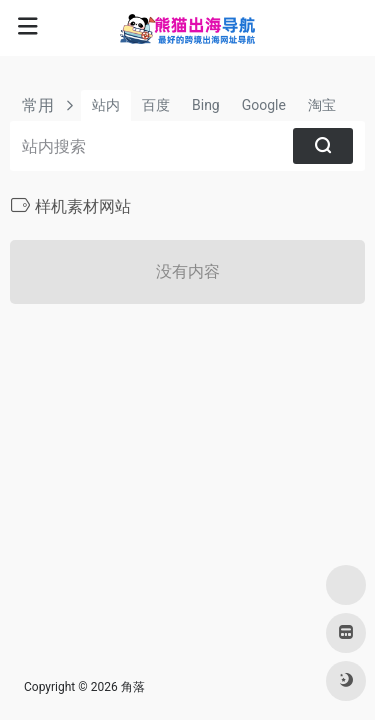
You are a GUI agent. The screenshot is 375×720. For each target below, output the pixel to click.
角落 (133, 687)
